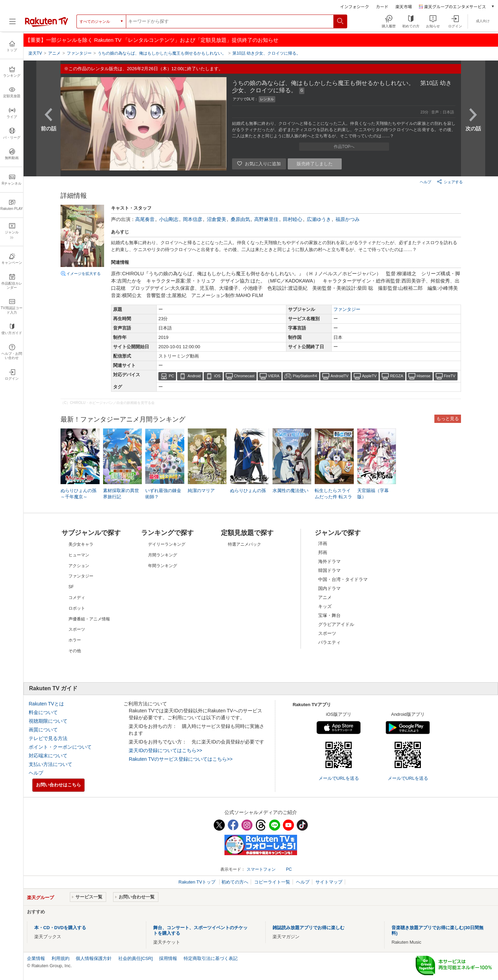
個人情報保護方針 (94, 958)
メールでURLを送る (339, 778)
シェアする (450, 182)
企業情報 (36, 958)
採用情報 (168, 958)
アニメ (325, 597)
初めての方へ (235, 882)
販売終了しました (315, 164)
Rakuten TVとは (46, 704)
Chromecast (244, 376)
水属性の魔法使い (290, 491)
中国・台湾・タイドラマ (343, 579)
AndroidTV (340, 376)
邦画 (323, 552)
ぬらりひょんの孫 (248, 491)
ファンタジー (347, 309)
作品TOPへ (344, 147)
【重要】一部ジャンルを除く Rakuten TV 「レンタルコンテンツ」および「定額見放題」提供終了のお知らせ (152, 40)
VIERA (274, 376)
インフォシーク (354, 6)
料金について (43, 712)
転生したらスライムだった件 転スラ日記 (333, 497)
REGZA (397, 376)
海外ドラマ (329, 561)
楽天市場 (404, 6)
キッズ (325, 606)
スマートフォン (261, 869)
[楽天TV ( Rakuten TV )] (47, 25)
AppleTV (369, 376)
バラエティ (329, 642)
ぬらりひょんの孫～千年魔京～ (79, 494)
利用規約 (61, 958)
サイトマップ (329, 882)
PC (171, 376)
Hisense (424, 376)
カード (382, 6)
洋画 (323, 543)
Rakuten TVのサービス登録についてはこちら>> (181, 759)
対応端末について (48, 756)
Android (194, 376)
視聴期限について (48, 721)
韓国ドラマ (329, 570)
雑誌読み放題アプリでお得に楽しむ (308, 928)
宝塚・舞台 (329, 615)
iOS (217, 376)
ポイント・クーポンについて (60, 747)
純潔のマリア (201, 491)
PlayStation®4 (305, 376)
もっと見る (448, 419)
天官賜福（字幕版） (373, 494)
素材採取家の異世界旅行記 (121, 494)
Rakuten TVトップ (198, 882)
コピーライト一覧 (272, 882)
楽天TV (35, 53)
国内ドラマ (329, 588)
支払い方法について (50, 764)
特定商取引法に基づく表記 (211, 958)
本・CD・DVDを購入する (60, 928)
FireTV (450, 376)
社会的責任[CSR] (136, 958)
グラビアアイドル (336, 624)
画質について (43, 730)
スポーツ (327, 633)
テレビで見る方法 (48, 738)
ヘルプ (426, 182)
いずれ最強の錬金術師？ (163, 494)
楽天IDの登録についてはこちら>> (165, 750)
